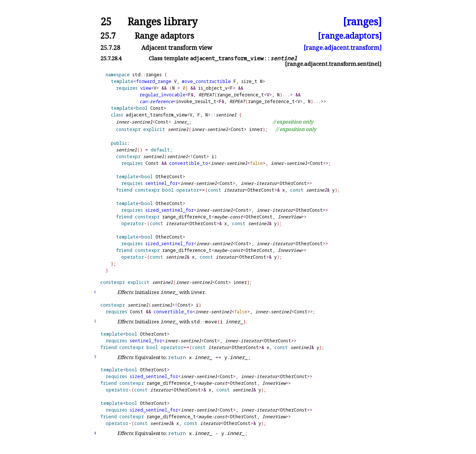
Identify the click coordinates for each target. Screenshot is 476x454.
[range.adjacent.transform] (342, 48)
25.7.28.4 (111, 58)
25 (106, 22)
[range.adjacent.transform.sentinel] (333, 64)
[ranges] (362, 22)
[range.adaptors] (350, 36)
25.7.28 (110, 48)
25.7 (108, 36)
